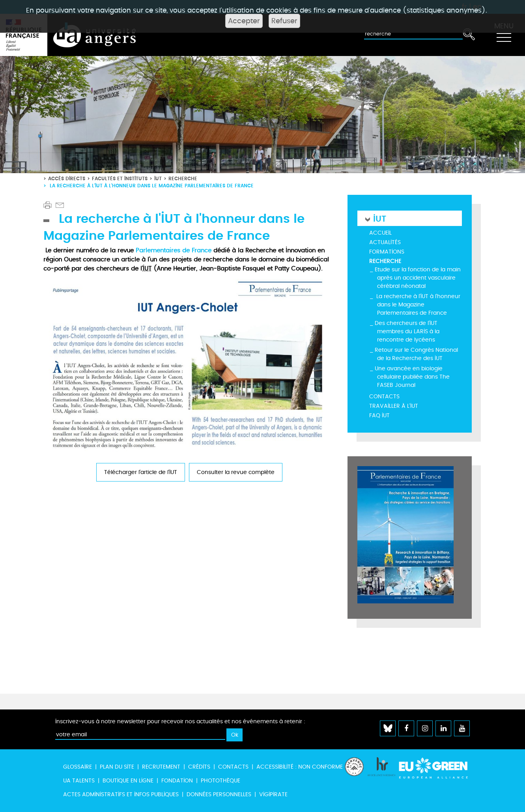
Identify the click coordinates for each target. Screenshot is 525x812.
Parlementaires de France (174, 250)
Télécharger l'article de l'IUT (141, 472)
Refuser (284, 21)
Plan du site (117, 767)
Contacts (384, 397)
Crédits (199, 767)
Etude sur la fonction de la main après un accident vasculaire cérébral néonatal (418, 278)
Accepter (244, 21)
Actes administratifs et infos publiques (121, 794)
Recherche (183, 178)
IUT (158, 178)
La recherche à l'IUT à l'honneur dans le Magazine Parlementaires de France (418, 305)
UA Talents (79, 781)
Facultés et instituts (120, 178)
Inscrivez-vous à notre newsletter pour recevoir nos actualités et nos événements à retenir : (180, 721)
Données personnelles (219, 794)
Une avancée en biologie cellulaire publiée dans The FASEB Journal (412, 377)
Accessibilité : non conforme (300, 767)
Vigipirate (273, 794)
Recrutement (161, 767)
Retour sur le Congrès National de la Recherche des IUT (416, 354)
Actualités (385, 242)
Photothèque (220, 781)
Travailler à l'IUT (394, 406)
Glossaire (78, 767)
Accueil (380, 233)
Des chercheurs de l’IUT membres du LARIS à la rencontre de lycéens (407, 331)
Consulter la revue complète (236, 472)
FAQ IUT (379, 415)
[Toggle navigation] (504, 35)
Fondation (177, 781)
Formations (387, 252)
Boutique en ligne (128, 781)
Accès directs (67, 178)
